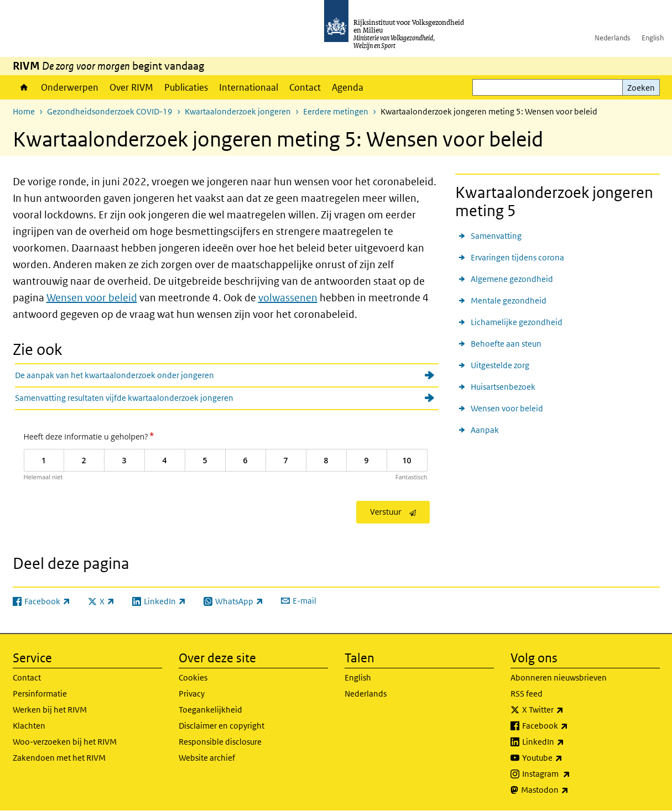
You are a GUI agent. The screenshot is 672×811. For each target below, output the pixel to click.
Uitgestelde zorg (500, 365)
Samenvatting (496, 236)
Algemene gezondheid (512, 279)
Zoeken (641, 88)
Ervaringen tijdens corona (517, 257)
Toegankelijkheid (210, 710)
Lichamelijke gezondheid (517, 322)
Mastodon (569, 790)
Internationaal (249, 87)
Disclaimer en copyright (222, 726)
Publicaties (186, 87)
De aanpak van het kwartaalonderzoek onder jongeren (114, 375)
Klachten (29, 726)
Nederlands (613, 38)
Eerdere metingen (336, 111)
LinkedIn (567, 742)
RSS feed (527, 694)
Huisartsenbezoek (503, 387)
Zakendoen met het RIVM (59, 758)
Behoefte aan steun (506, 344)
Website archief (207, 758)
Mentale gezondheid (509, 300)
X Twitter (567, 710)
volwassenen (288, 298)
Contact (305, 87)
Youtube (567, 758)
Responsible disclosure (220, 742)
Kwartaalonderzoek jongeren (238, 111)
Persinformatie (40, 694)
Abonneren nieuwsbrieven (559, 677)
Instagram (571, 774)
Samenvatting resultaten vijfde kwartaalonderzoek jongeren (124, 398)
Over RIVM (131, 87)
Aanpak (485, 430)
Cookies (193, 677)
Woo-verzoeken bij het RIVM (65, 742)
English (653, 38)
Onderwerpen (70, 87)
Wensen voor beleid (92, 298)
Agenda (348, 87)
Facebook (569, 726)
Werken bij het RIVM (50, 710)
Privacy (192, 694)
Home (24, 87)
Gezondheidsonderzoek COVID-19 (110, 111)
